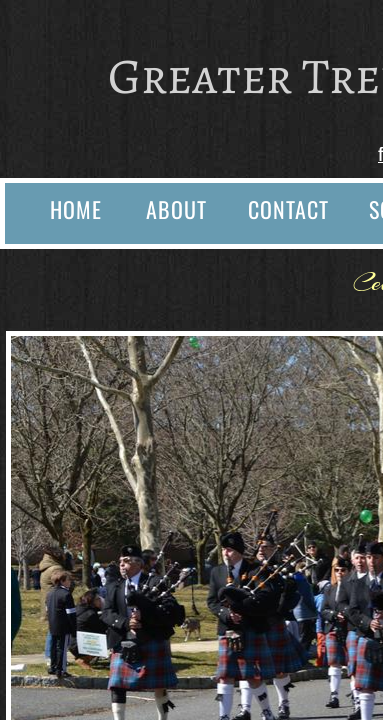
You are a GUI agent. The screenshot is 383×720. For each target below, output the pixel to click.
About (176, 209)
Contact (288, 209)
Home (76, 209)
